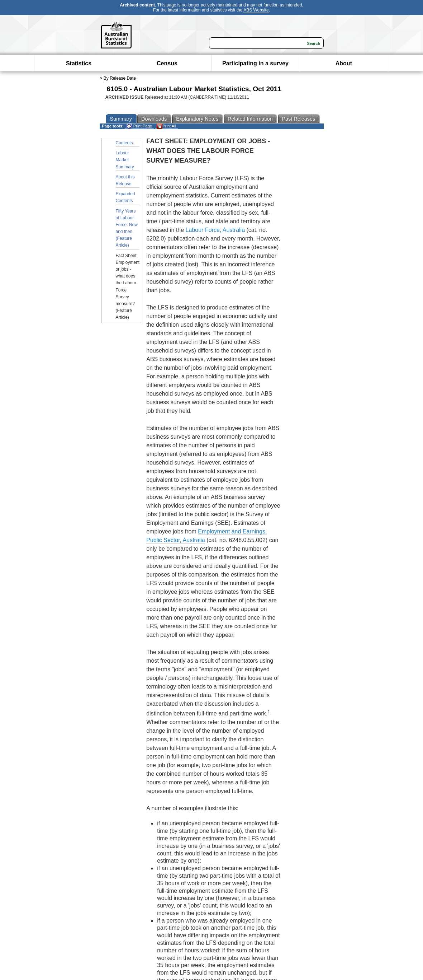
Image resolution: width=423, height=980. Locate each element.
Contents (124, 143)
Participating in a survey (255, 63)
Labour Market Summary (125, 160)
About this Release (125, 180)
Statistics (79, 63)
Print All (166, 126)
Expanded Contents (125, 197)
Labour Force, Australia (214, 230)
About (344, 63)
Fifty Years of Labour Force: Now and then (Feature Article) (127, 228)
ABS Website (256, 10)
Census (167, 63)
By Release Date (120, 78)
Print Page (139, 126)
